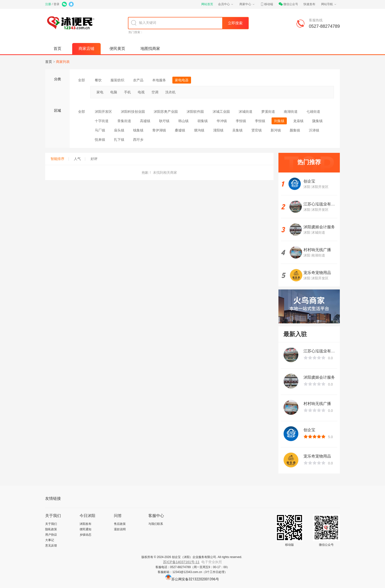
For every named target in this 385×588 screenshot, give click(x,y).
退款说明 (120, 529)
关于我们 (51, 524)
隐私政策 (51, 529)
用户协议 (51, 535)
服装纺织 (117, 80)
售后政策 (120, 524)
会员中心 (226, 4)
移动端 (267, 4)
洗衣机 (170, 92)
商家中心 (247, 4)
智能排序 (60, 159)
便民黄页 (117, 49)
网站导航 (329, 4)
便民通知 (85, 529)
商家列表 (63, 62)
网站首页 (207, 4)
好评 (94, 159)
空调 (155, 92)
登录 (56, 4)
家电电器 (182, 80)
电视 (141, 92)
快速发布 (309, 4)
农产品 (138, 80)
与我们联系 (156, 524)
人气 (80, 159)
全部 (82, 80)
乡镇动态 (85, 535)
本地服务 (159, 80)
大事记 (50, 540)
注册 (48, 4)
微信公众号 (288, 4)
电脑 (114, 92)
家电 (100, 92)
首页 (57, 49)
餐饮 (98, 80)
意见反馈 (51, 545)
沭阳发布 (85, 524)
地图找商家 (150, 49)
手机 (127, 92)
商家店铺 (86, 49)
